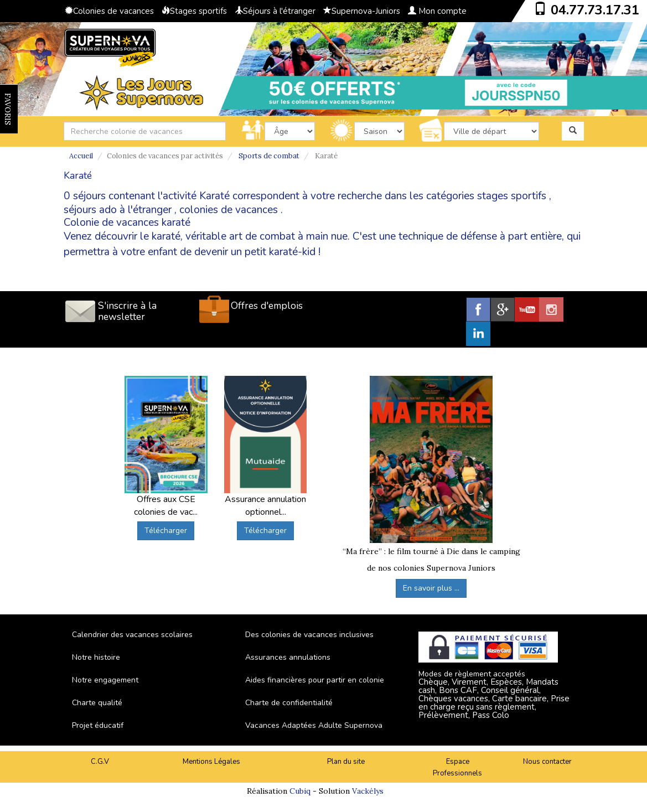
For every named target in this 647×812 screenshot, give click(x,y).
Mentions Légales (211, 762)
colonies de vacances (229, 210)
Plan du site (346, 762)
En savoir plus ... (431, 588)
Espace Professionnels (457, 767)
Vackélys (368, 791)
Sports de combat (269, 156)
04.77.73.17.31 (595, 10)
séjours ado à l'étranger (118, 210)
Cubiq (300, 791)
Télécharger (166, 531)
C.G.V (100, 762)
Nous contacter (547, 762)
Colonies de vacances (109, 11)
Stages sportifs (194, 11)
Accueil (81, 156)
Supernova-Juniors (362, 11)
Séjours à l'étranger (275, 11)
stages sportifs (512, 196)
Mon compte (437, 11)
